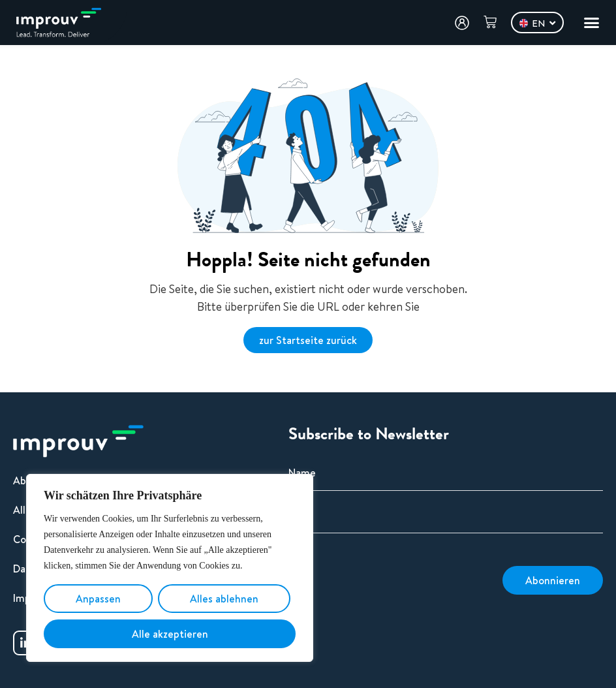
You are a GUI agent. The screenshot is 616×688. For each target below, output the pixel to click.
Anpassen (98, 599)
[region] (170, 568)
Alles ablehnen (224, 599)
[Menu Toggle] (592, 23)
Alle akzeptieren (170, 634)
